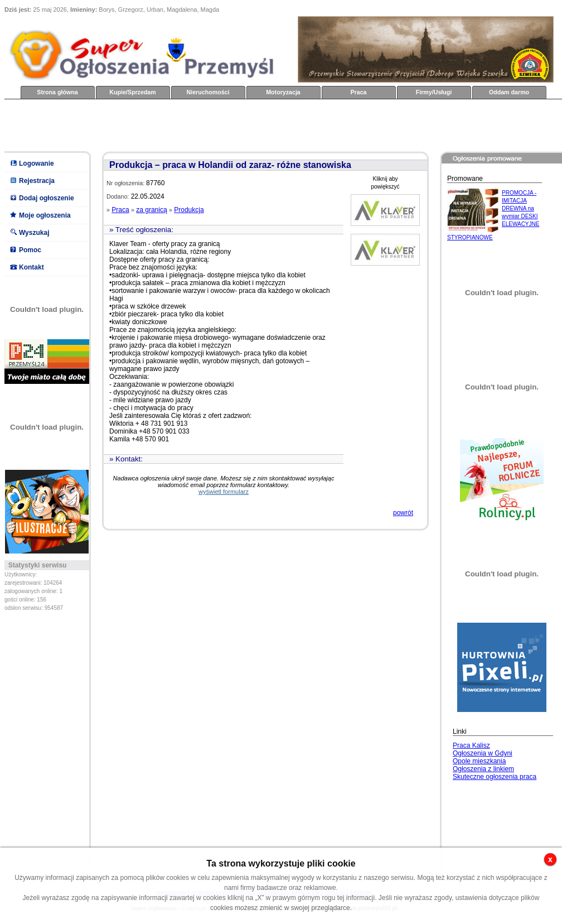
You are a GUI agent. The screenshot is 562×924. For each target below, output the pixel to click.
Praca (358, 92)
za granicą (151, 210)
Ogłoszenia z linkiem (483, 769)
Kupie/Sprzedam (133, 92)
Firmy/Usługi (434, 92)
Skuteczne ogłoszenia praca (495, 777)
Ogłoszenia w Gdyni (483, 753)
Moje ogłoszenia (45, 215)
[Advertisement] (207, 124)
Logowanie (37, 163)
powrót (403, 513)
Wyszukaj (34, 233)
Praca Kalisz (471, 745)
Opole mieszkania (479, 761)
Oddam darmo (509, 92)
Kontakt (32, 267)
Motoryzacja (283, 92)
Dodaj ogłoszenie (47, 198)
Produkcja (189, 210)
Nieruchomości (208, 92)
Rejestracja (37, 181)
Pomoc (30, 250)
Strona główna (57, 92)
